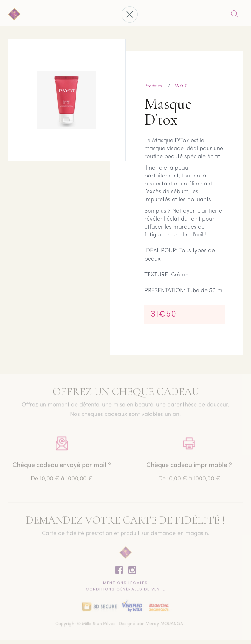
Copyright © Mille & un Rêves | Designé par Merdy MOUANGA (119, 625)
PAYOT (182, 86)
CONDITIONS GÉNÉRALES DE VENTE (125, 590)
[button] (130, 14)
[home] (14, 15)
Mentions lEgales (125, 584)
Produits (153, 86)
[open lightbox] (66, 100)
